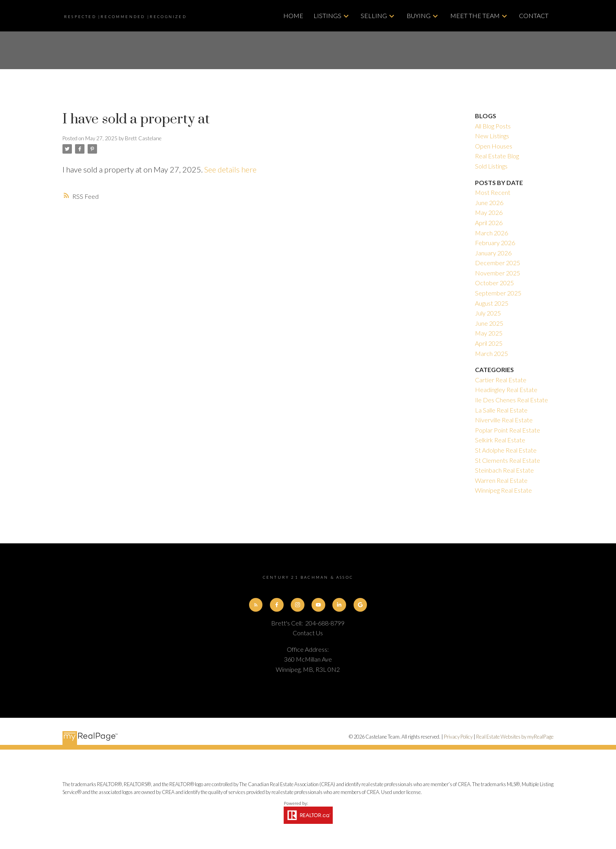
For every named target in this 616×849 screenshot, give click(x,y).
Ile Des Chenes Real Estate (511, 400)
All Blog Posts (493, 126)
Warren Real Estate (501, 480)
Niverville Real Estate (504, 420)
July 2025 (488, 313)
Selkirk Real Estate (500, 440)
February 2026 (495, 243)
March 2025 (491, 353)
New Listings (492, 136)
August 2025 (492, 303)
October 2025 (494, 283)
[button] (256, 605)
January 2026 (493, 253)
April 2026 (489, 223)
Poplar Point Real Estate (508, 430)
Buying (419, 16)
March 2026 (491, 233)
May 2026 (489, 212)
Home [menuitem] (293, 16)
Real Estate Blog (497, 156)
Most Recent (493, 192)
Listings (327, 16)
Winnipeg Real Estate (503, 490)
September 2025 (498, 293)
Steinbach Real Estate (504, 470)
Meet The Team (475, 16)
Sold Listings (491, 166)
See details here (230, 169)
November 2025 (498, 273)
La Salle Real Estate (501, 410)
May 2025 (489, 333)
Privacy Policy (458, 737)
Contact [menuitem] (534, 16)
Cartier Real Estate (501, 380)
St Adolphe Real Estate (506, 450)
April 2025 (489, 343)
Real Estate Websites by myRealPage (515, 737)
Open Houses (494, 146)
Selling (374, 16)
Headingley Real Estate (506, 390)
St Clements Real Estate (508, 460)
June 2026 (489, 203)
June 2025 (489, 323)
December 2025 (498, 263)
